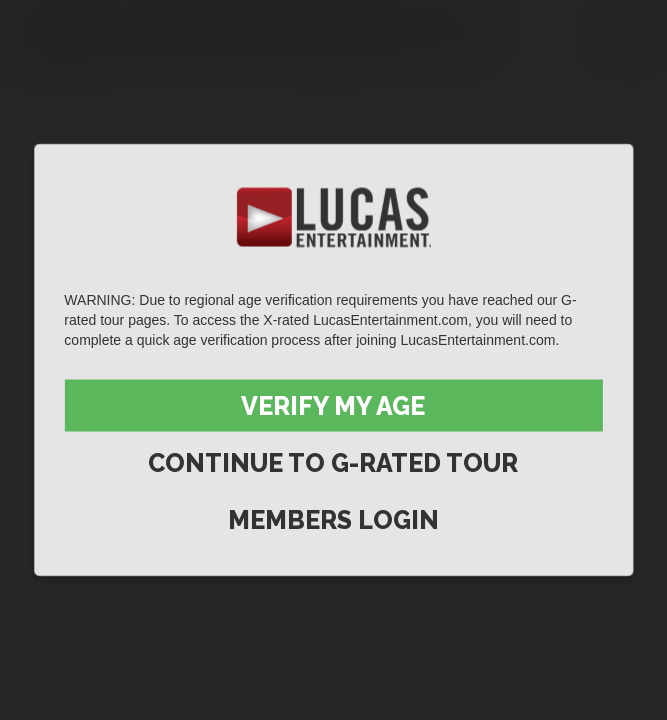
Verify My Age (333, 406)
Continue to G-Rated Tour (333, 463)
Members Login (333, 520)
